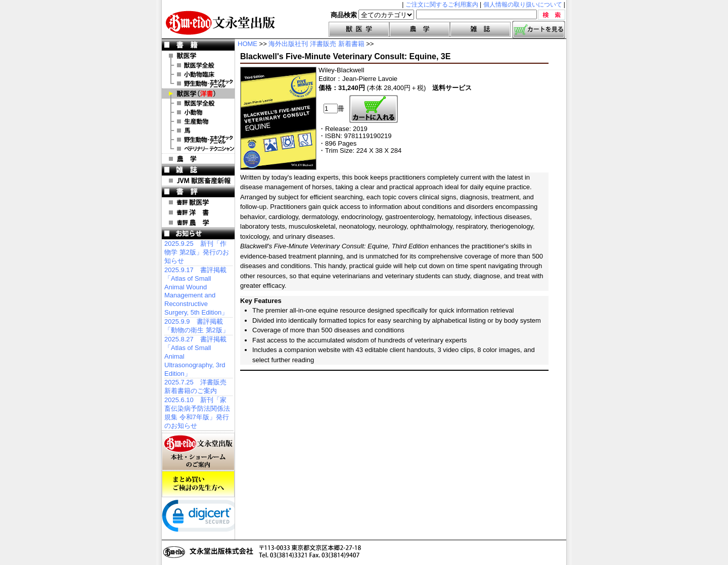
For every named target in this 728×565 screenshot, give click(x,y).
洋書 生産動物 (198, 121)
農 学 (198, 159)
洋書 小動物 (198, 112)
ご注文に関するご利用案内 (442, 5)
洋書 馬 (198, 131)
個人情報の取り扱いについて (523, 5)
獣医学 (359, 29)
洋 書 (198, 94)
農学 (420, 29)
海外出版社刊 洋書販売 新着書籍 (316, 44)
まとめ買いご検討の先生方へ (198, 484)
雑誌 (480, 29)
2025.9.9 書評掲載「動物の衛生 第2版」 (197, 326)
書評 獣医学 (198, 202)
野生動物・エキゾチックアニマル (198, 83)
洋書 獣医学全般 (198, 103)
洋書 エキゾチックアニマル (198, 140)
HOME (247, 44)
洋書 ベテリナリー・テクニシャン (198, 149)
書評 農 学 (198, 223)
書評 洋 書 (198, 212)
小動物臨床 (198, 74)
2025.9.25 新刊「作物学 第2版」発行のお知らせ (197, 252)
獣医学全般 (198, 65)
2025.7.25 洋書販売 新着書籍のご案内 (195, 386)
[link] (202, 518)
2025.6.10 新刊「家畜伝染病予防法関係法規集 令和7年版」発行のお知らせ (197, 413)
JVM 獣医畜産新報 (198, 181)
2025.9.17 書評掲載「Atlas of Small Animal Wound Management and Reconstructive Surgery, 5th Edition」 (196, 291)
